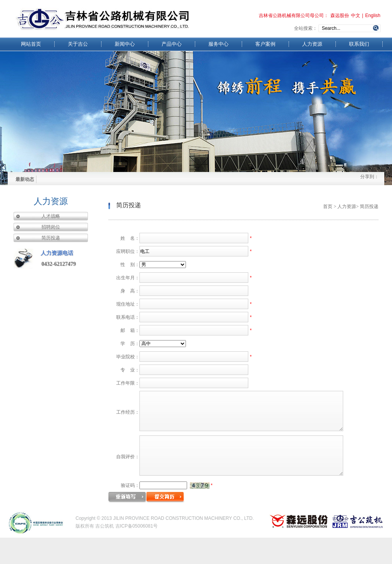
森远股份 (340, 15)
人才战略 (51, 216)
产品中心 (172, 44)
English (373, 15)
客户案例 (265, 44)
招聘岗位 (51, 227)
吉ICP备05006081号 (137, 552)
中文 (356, 15)
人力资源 (312, 44)
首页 (328, 206)
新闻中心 (125, 44)
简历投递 (51, 238)
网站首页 (31, 44)
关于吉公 (78, 44)
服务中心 (218, 44)
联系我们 (359, 44)
